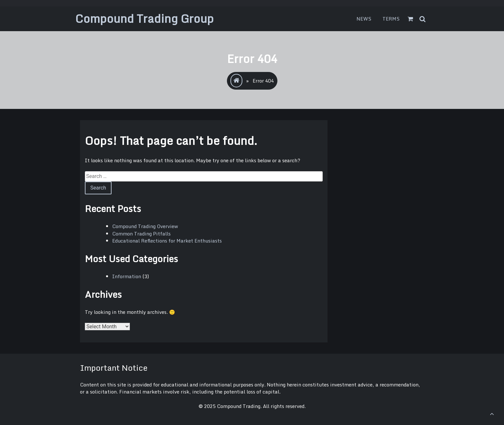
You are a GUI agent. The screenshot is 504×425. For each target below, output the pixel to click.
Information (127, 276)
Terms (391, 19)
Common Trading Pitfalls (141, 234)
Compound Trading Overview (145, 226)
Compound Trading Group (144, 18)
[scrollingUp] (492, 414)
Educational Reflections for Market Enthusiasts (167, 241)
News (364, 19)
